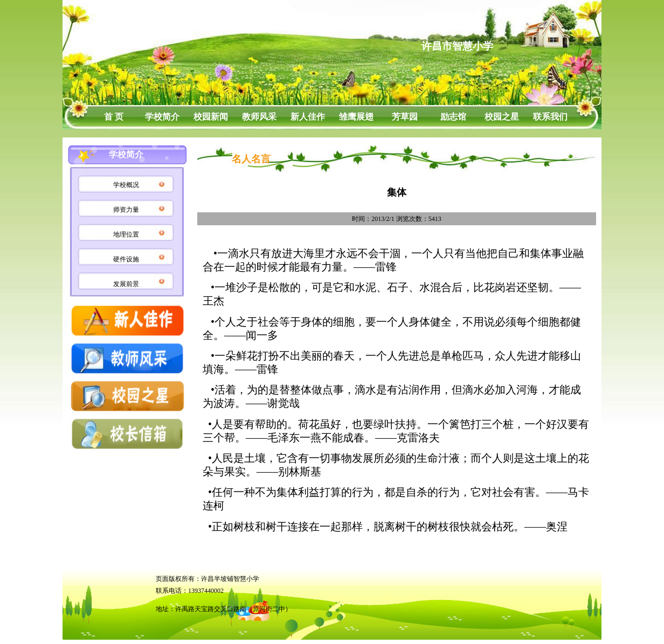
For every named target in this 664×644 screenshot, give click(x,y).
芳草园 (405, 117)
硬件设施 (126, 259)
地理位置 (126, 234)
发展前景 (126, 284)
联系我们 (550, 117)
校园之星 (502, 117)
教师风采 (259, 117)
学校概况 (126, 185)
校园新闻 (211, 117)
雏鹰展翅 (356, 117)
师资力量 (126, 210)
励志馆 (453, 117)
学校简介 (162, 117)
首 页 (114, 117)
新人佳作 (308, 117)
